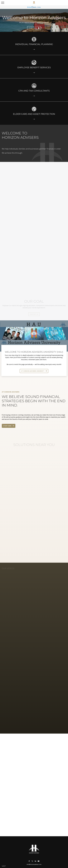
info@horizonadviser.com (34, 864)
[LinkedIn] (35, 861)
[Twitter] (32, 861)
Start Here (7, 426)
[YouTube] (39, 861)
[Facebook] (29, 861)
